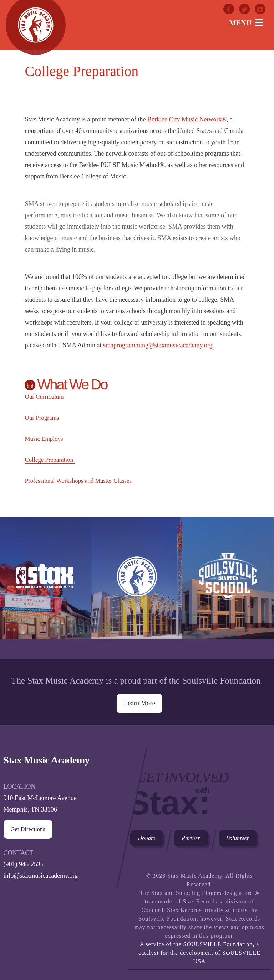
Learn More (139, 701)
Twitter (244, 9)
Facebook (229, 9)
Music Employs (44, 439)
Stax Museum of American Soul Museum (46, 588)
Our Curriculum (44, 397)
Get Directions (28, 827)
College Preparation (49, 460)
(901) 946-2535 (24, 862)
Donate (147, 836)
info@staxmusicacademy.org (41, 874)
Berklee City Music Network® (187, 119)
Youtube (260, 9)
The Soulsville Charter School (228, 588)
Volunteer (238, 836)
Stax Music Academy (137, 588)
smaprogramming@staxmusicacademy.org (158, 345)
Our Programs (42, 418)
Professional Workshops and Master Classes (78, 481)
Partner (191, 836)
